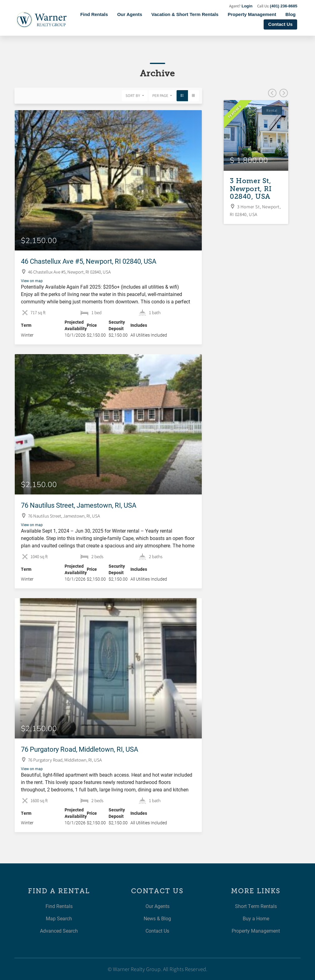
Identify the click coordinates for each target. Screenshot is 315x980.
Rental (272, 110)
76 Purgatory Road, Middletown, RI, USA (80, 749)
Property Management (252, 14)
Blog (291, 14)
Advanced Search (59, 931)
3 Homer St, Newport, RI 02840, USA (251, 189)
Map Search (59, 918)
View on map (32, 281)
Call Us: (277, 6)
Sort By (133, 96)
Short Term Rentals (256, 906)
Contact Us (280, 24)
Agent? (241, 6)
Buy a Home (256, 918)
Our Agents (130, 14)
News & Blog (157, 918)
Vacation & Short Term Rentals (185, 14)
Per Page (161, 96)
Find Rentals (94, 14)
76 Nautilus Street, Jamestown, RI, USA (79, 505)
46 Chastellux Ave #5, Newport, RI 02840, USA (89, 261)
